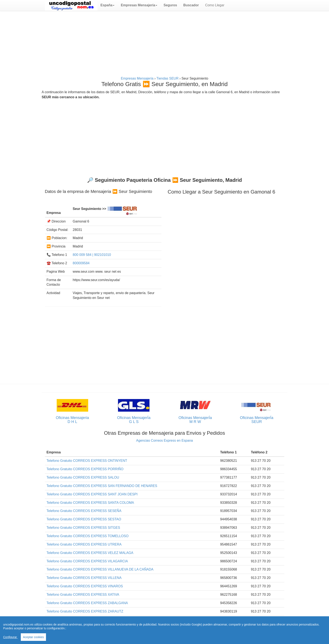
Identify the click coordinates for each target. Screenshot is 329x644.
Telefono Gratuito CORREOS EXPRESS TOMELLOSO (88, 536)
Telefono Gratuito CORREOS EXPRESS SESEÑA (84, 511)
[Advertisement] (165, 45)
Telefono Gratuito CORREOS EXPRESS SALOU (83, 477)
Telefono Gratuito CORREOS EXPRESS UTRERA (84, 544)
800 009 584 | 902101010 (92, 255)
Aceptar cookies (33, 637)
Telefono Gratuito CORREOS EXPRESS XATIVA (83, 595)
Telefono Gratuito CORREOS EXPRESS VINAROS (85, 586)
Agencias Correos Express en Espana (164, 440)
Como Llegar (215, 5)
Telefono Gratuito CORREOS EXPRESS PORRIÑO (85, 469)
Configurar (10, 637)
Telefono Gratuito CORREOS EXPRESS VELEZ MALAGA (90, 553)
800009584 (81, 263)
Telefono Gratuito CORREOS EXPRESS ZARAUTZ (85, 611)
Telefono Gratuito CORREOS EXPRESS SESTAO (84, 519)
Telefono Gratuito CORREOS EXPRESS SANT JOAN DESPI (92, 494)
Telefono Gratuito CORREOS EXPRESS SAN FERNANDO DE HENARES (102, 486)
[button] (108, 5)
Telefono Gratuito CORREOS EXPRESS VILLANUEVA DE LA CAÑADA (100, 569)
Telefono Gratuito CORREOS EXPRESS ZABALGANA (87, 603)
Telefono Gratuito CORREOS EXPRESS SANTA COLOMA (90, 503)
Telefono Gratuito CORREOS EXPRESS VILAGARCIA (87, 561)
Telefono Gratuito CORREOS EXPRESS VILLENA (84, 578)
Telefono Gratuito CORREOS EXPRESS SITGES (83, 528)
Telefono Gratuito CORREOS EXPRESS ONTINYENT (87, 461)
